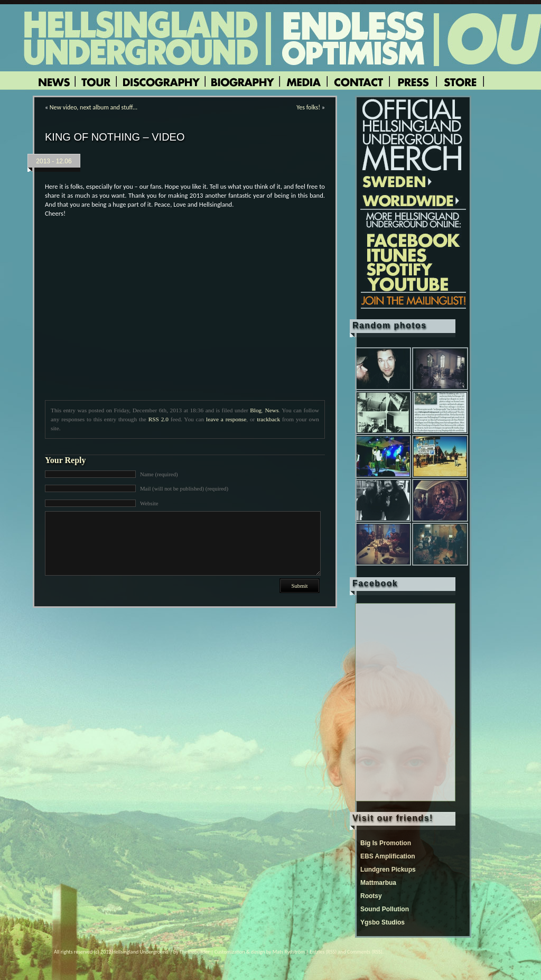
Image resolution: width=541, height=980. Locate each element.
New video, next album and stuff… (94, 107)
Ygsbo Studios (383, 922)
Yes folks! (308, 107)
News (272, 410)
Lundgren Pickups (388, 870)
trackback (268, 419)
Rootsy (371, 896)
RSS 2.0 (158, 419)
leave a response (226, 419)
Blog (256, 410)
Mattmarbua (378, 883)
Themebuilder (195, 952)
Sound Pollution (385, 909)
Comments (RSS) (365, 952)
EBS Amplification (388, 856)
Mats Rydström (289, 952)
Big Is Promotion (386, 843)
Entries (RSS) (323, 952)
